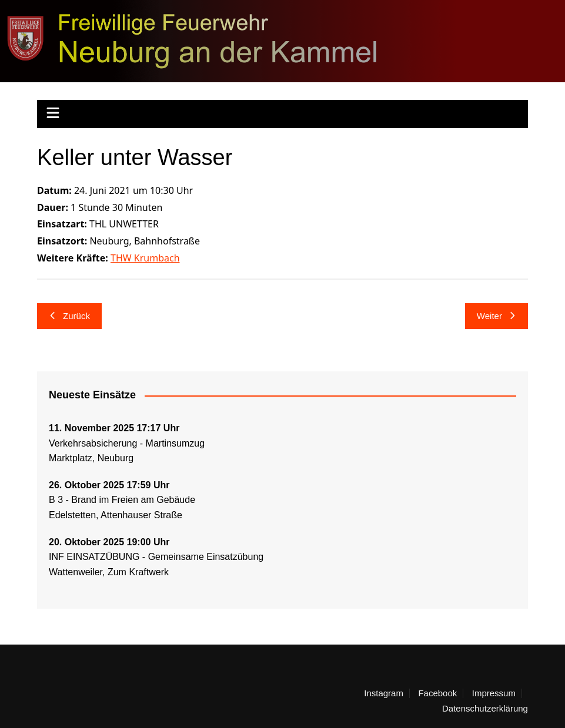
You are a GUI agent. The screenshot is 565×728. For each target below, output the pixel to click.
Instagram (384, 693)
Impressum (494, 693)
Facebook (437, 693)
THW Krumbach (145, 258)
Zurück (69, 316)
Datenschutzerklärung (485, 709)
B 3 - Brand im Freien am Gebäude (122, 500)
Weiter (497, 316)
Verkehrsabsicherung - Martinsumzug (127, 443)
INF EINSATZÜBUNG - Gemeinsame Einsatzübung (156, 557)
